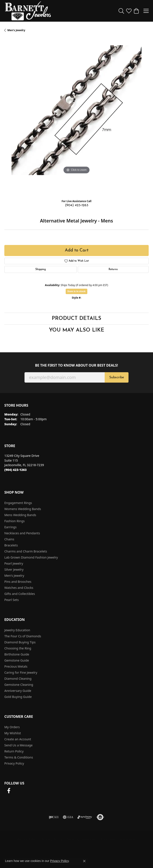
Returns (113, 269)
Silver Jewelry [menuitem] (14, 569)
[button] (121, 11)
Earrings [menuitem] (10, 527)
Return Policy (14, 751)
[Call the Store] (15, 470)
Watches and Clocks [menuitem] (19, 588)
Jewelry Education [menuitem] (17, 630)
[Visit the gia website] (68, 817)
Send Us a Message (18, 745)
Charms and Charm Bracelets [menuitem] (26, 551)
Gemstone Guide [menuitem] (17, 660)
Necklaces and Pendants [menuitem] (22, 533)
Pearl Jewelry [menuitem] (14, 563)
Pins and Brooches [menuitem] (18, 582)
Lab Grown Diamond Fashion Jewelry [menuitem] (31, 557)
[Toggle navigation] (146, 11)
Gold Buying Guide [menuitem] (18, 697)
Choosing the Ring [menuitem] (18, 648)
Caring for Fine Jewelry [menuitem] (21, 672)
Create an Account (18, 739)
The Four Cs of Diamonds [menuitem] (23, 636)
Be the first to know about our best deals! (77, 365)
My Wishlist (13, 733)
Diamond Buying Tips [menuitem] (20, 642)
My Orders (12, 727)
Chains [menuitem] (9, 539)
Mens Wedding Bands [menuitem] (20, 515)
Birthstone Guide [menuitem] (17, 654)
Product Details (76, 319)
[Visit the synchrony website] (85, 817)
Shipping (41, 269)
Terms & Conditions (19, 757)
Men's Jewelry (16, 30)
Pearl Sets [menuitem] (11, 600)
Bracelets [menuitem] (11, 545)
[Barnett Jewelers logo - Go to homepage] (28, 11)
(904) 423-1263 (77, 205)
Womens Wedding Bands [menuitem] (23, 509)
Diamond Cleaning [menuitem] (18, 679)
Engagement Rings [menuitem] (18, 503)
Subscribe (117, 377)
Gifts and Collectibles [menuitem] (20, 594)
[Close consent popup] (84, 861)
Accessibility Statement (118, 839)
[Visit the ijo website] (54, 817)
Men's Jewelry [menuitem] (14, 576)
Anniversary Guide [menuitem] (18, 691)
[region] (76, 117)
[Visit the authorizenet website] (100, 817)
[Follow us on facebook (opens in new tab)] (9, 791)
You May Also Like (77, 330)
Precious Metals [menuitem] (16, 666)
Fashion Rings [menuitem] (15, 521)
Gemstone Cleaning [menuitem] (19, 685)
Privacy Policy (14, 763)
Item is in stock (76, 291)
